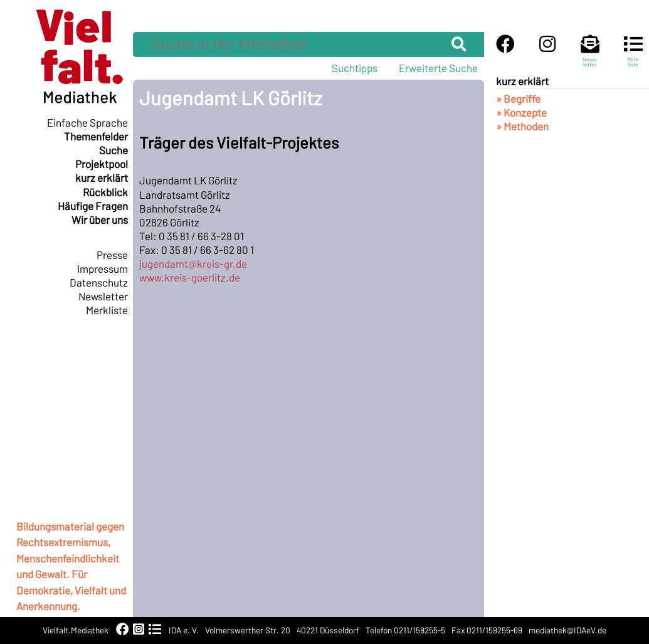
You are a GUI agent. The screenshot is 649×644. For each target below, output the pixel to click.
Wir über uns (100, 219)
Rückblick (105, 192)
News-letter (590, 56)
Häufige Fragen (93, 206)
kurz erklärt (102, 177)
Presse (112, 255)
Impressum (103, 268)
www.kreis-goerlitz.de (190, 277)
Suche (113, 150)
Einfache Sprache (87, 122)
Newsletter (103, 296)
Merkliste (107, 310)
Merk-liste (633, 56)
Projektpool (102, 164)
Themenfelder (96, 136)
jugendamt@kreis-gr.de (193, 263)
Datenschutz (99, 282)
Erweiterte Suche (438, 68)
